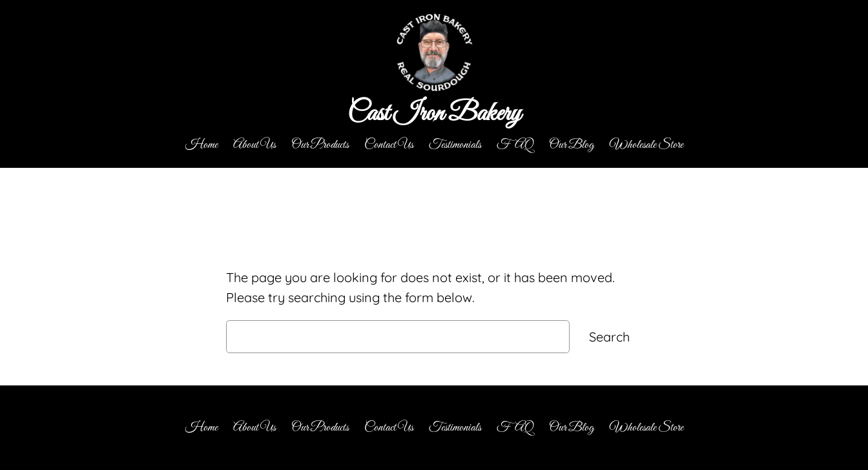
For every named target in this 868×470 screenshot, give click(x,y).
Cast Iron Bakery (434, 114)
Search (609, 337)
